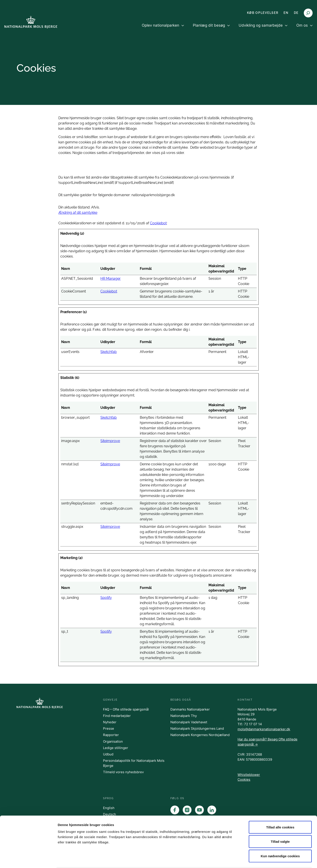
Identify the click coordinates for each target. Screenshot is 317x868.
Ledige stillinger (116, 748)
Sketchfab (109, 352)
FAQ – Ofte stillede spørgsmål (126, 709)
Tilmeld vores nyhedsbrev (123, 772)
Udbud (108, 754)
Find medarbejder (117, 716)
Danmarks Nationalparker (190, 709)
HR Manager (111, 279)
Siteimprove (110, 441)
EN (286, 13)
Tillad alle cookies (280, 810)
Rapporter (111, 735)
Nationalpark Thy (184, 716)
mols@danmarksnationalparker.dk (264, 729)
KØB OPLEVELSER (263, 13)
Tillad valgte (280, 825)
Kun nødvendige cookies (280, 839)
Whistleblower (249, 775)
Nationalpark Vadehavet (189, 722)
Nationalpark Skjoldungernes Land (197, 728)
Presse (109, 728)
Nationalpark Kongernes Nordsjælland (200, 735)
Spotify (106, 598)
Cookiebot (158, 223)
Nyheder (110, 722)
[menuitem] (163, 29)
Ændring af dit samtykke (78, 213)
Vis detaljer (229, 859)
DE (296, 13)
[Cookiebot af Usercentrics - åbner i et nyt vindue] (29, 859)
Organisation (113, 741)
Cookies (244, 779)
